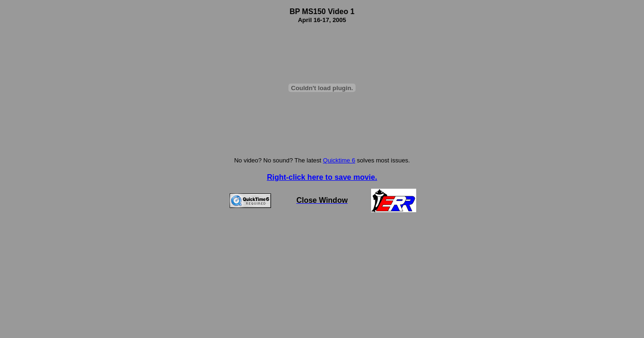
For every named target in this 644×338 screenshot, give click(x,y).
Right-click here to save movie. (322, 177)
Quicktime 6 (339, 160)
